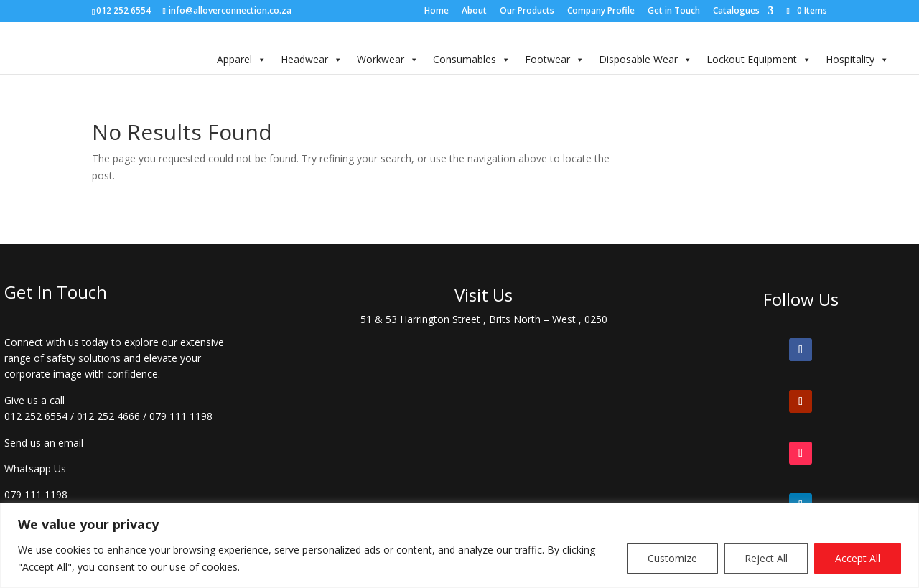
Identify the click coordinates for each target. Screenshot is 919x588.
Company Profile (601, 11)
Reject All (766, 558)
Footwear (555, 60)
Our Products (527, 11)
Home (437, 11)
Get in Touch (674, 11)
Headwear (312, 60)
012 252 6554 (36, 416)
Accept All (858, 558)
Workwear (388, 60)
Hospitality (857, 60)
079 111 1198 (181, 416)
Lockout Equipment (759, 60)
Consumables (472, 60)
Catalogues (736, 11)
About (474, 11)
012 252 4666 (108, 416)
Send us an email (44, 443)
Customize (672, 558)
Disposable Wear (645, 60)
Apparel (242, 60)
